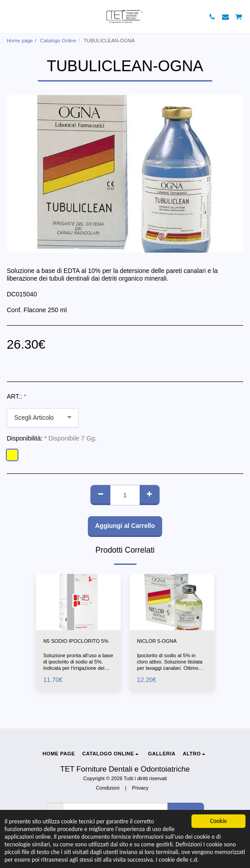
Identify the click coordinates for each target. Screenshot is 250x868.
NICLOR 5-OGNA (157, 641)
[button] (10, 17)
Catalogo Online (58, 41)
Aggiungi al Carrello (125, 526)
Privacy (140, 788)
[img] (78, 602)
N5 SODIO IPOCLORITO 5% (76, 641)
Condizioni (108, 788)
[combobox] (43, 418)
